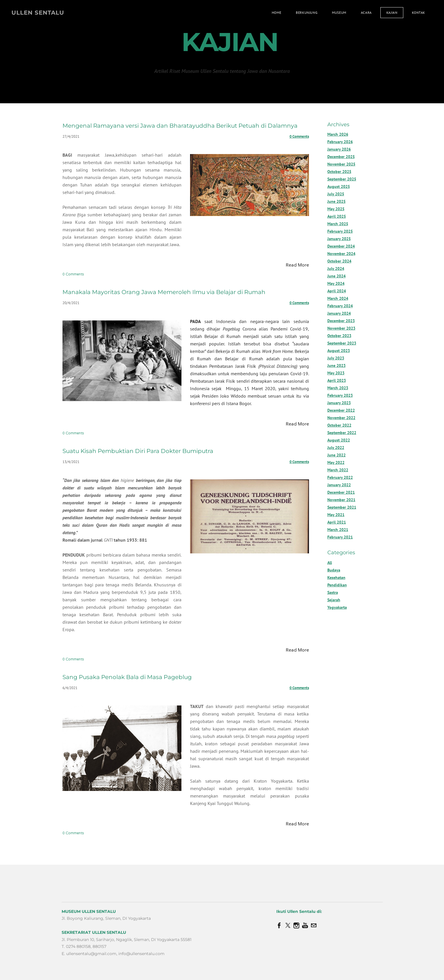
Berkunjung (307, 12)
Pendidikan (337, 585)
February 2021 (340, 537)
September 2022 (342, 433)
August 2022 (339, 440)
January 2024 (339, 313)
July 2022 (336, 448)
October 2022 (339, 425)
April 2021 (337, 522)
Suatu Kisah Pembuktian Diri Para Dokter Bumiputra (138, 451)
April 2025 (337, 216)
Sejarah (334, 600)
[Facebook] (279, 925)
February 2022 (340, 477)
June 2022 (337, 455)
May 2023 (336, 373)
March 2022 (338, 470)
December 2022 (341, 410)
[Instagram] (296, 925)
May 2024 (336, 283)
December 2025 (341, 157)
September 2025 (342, 179)
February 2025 (340, 231)
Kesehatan (336, 577)
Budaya (334, 570)
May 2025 (336, 209)
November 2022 (341, 418)
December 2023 (341, 321)
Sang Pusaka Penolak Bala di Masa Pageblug (127, 677)
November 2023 (341, 328)
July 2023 (336, 358)
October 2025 (339, 172)
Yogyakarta (337, 607)
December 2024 (341, 246)
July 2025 (336, 194)
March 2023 (338, 388)
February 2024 (340, 306)
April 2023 (337, 380)
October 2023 (339, 336)
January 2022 (339, 485)
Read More (297, 265)
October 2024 (339, 261)
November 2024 (341, 254)
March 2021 (338, 530)
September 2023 (342, 343)
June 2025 (337, 201)
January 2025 (339, 239)
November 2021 (341, 500)
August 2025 (339, 186)
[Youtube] (305, 925)
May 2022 (336, 462)
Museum (339, 12)
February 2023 (340, 395)
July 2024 (336, 269)
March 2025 (338, 224)
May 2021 (336, 515)
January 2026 (339, 149)
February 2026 (340, 142)
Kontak (418, 12)
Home (276, 12)
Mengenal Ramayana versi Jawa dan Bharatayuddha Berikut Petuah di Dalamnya (180, 126)
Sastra (333, 592)
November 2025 (341, 164)
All (330, 563)
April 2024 (337, 291)
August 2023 (339, 351)
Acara (366, 12)
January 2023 (339, 403)
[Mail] (314, 925)
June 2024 (337, 276)
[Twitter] (288, 925)
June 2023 (337, 365)
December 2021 (341, 492)
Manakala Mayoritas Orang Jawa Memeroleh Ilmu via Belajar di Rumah (164, 292)
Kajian (392, 12)
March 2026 (338, 134)
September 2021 (342, 507)
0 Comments (299, 136)
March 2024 (338, 298)
